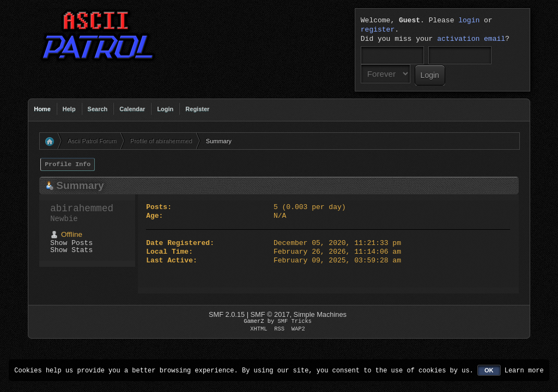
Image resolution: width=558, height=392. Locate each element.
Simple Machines (320, 314)
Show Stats (71, 250)
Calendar (132, 109)
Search (98, 109)
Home (42, 109)
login (469, 21)
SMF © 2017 (270, 314)
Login (165, 109)
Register (197, 109)
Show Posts (71, 243)
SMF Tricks (295, 321)
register (378, 30)
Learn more (524, 370)
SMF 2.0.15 (227, 314)
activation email (471, 39)
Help (69, 109)
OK (489, 370)
